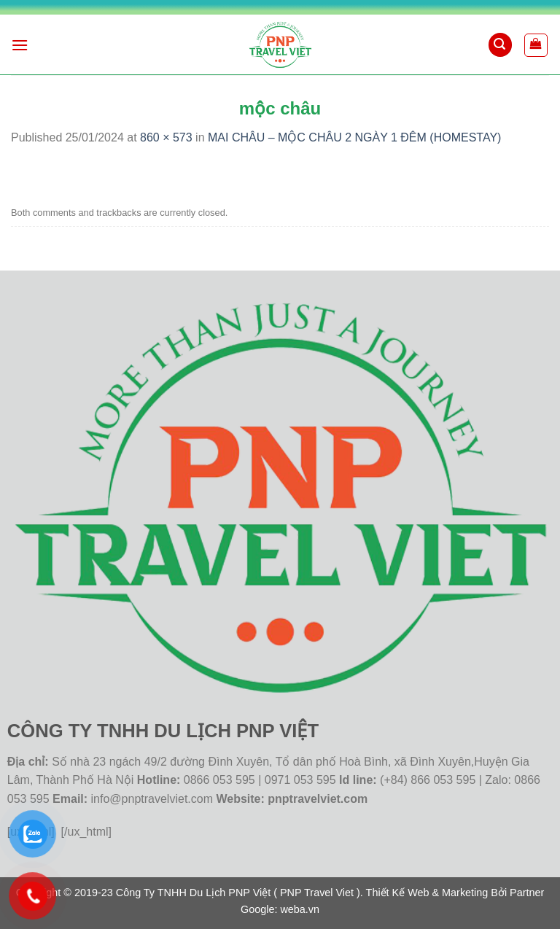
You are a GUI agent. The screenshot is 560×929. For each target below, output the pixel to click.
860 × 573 (166, 137)
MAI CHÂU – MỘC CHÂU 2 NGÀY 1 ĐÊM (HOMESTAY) (354, 137)
